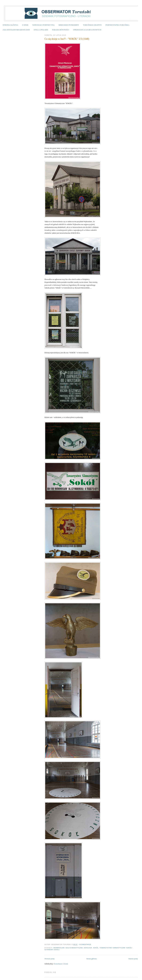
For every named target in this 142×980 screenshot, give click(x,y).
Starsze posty (133, 959)
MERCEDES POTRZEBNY (69, 25)
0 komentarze (85, 944)
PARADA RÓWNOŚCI (61, 30)
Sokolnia (88, 948)
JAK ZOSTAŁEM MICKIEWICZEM (16, 30)
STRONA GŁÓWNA (10, 25)
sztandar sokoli (52, 950)
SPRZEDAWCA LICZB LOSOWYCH (87, 30)
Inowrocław (59, 948)
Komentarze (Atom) (61, 964)
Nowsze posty (50, 959)
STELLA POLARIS (41, 30)
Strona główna (91, 959)
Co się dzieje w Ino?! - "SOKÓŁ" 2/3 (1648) (67, 39)
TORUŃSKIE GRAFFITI (92, 25)
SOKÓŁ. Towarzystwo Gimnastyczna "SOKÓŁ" (113, 948)
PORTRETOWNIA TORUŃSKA (117, 25)
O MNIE (25, 25)
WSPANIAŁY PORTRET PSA (43, 25)
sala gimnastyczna (74, 948)
